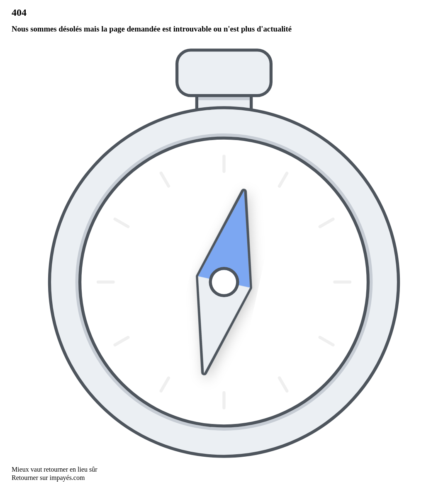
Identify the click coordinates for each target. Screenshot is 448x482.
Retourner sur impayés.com (48, 478)
